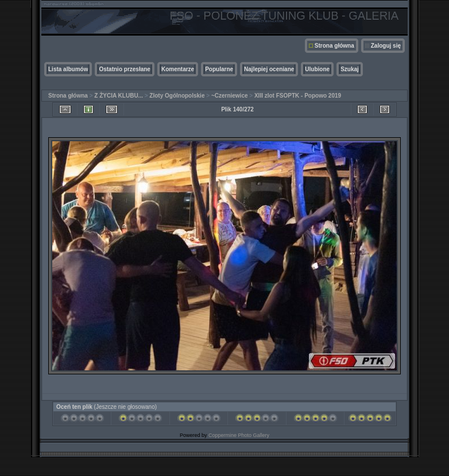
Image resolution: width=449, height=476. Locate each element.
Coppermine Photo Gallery (239, 435)
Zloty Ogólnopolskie (177, 96)
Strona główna (334, 46)
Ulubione (317, 69)
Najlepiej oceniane (269, 69)
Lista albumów (68, 69)
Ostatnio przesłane (124, 69)
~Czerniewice (230, 96)
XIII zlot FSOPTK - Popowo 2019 (298, 96)
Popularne (219, 69)
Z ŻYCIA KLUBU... (119, 96)
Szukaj (350, 69)
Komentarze (178, 69)
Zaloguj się (386, 46)
